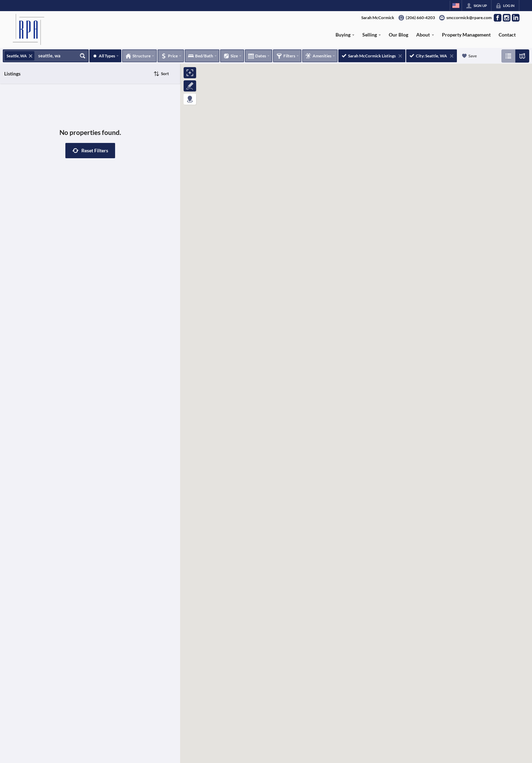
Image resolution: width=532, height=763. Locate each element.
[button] (90, 151)
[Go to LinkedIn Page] (516, 18)
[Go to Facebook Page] (498, 18)
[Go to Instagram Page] (507, 18)
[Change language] (456, 6)
